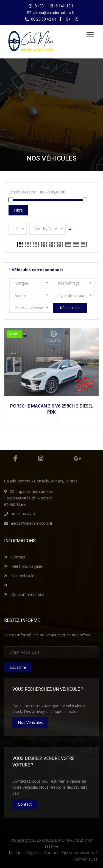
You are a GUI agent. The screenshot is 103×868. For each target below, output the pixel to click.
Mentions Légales (23, 566)
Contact (15, 557)
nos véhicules (30, 722)
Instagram (41, 459)
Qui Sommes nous (24, 594)
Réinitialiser (70, 308)
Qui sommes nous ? (80, 852)
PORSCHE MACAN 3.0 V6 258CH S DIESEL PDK (51, 409)
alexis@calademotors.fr (54, 13)
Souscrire (18, 667)
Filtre (18, 210)
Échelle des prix (22, 192)
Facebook (15, 459)
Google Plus (77, 459)
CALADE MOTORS (58, 840)
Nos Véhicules (20, 576)
